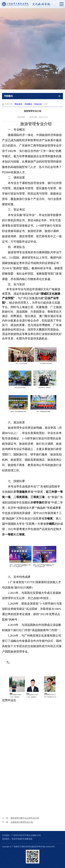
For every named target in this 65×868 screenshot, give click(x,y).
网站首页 (18, 104)
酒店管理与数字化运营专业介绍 (25, 818)
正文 (46, 104)
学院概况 (28, 104)
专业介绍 (38, 104)
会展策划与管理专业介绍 (22, 822)
